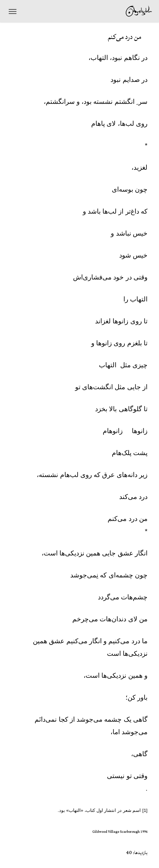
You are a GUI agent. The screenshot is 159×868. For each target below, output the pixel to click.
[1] (145, 810)
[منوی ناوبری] (13, 11)
